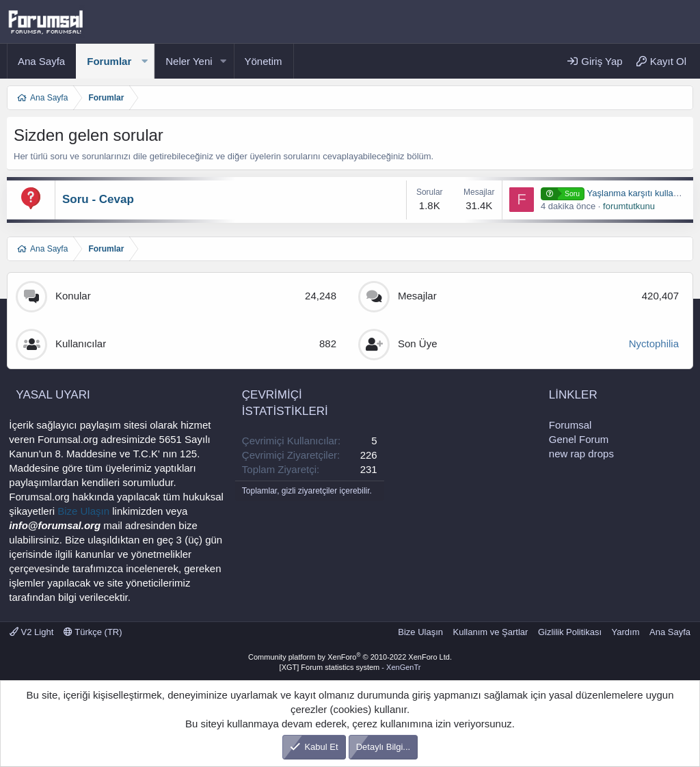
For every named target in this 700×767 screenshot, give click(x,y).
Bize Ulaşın (83, 511)
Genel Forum (579, 439)
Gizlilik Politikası (570, 632)
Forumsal (570, 425)
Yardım (626, 632)
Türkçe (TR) (93, 632)
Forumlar (109, 61)
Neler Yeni (189, 61)
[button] (144, 61)
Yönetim (264, 61)
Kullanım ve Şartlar (491, 632)
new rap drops (581, 454)
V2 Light (31, 632)
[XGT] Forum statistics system (350, 667)
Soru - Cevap (98, 199)
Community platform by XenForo (350, 657)
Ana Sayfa (41, 61)
